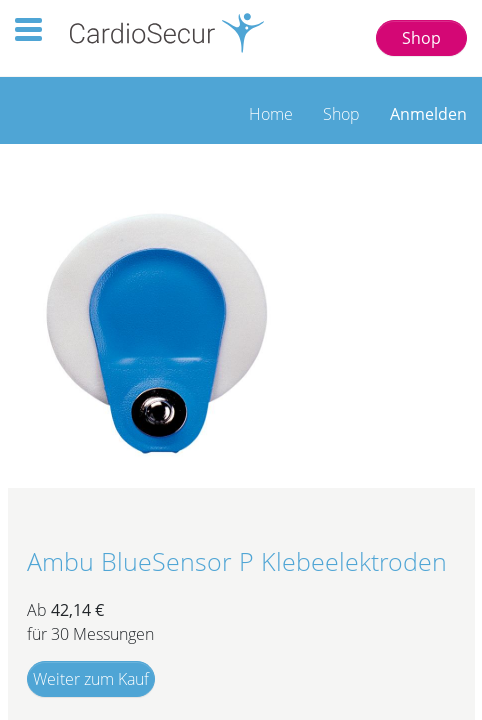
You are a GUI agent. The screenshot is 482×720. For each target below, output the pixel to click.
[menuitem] (271, 109)
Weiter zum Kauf (91, 679)
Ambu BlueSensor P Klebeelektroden (237, 561)
